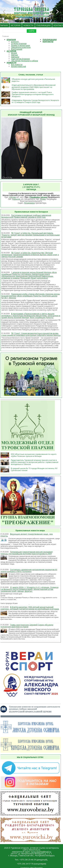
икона (44, 197)
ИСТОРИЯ (16, 25)
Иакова (13, 197)
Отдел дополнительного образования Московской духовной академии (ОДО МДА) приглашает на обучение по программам (34, 87)
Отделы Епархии (19, 43)
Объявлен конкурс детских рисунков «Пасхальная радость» (33, 80)
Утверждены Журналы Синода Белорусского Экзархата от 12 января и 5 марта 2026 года (35, 101)
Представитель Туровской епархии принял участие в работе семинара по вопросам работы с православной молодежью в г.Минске (35, 462)
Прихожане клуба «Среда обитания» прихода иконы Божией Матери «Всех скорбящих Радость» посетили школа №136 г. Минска (31, 296)
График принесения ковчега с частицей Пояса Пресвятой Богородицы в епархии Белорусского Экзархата (33, 94)
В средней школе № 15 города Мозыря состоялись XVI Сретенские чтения (34, 469)
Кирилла (16, 199)
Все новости (17, 64)
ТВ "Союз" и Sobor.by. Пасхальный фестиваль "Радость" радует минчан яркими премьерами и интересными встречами (31, 235)
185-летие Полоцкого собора (24, 61)
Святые (14, 55)
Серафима (35, 197)
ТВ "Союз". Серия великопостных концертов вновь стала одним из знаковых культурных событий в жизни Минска (31, 334)
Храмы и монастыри (20, 45)
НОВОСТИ (28, 25)
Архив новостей (18, 66)
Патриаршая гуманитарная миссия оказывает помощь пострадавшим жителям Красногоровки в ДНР (27, 553)
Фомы (43, 199)
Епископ (15, 41)
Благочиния (17, 49)
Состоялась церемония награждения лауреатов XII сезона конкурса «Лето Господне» (29, 570)
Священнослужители (21, 47)
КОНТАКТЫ (48, 41)
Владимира (30, 203)
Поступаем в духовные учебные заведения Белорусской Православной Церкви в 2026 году (26, 216)
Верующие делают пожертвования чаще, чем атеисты (26, 535)
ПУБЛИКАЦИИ (43, 25)
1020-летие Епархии (20, 59)
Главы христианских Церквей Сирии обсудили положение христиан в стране (27, 626)
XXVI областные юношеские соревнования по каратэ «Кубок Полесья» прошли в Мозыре (34, 455)
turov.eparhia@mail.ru (41, 852)
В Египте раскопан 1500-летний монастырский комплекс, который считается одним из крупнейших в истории (30, 608)
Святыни (15, 57)
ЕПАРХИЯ (11, 40)
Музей (14, 53)
